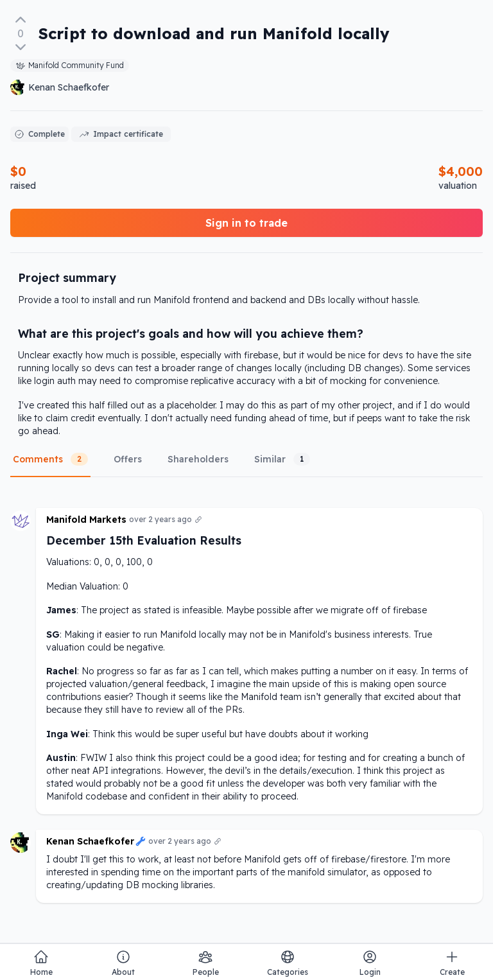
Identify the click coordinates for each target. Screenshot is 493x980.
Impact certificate (121, 134)
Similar (282, 459)
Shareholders (198, 459)
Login (370, 963)
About (123, 963)
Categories (288, 963)
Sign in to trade (246, 223)
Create (452, 963)
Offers (128, 459)
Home (41, 963)
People (206, 963)
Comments (50, 459)
